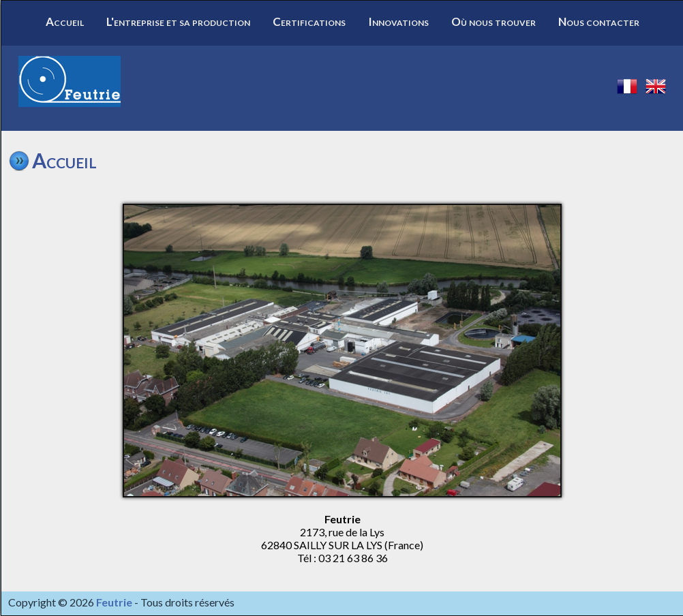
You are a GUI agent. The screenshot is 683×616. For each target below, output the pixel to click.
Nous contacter (599, 21)
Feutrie (114, 602)
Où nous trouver (494, 21)
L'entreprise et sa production (178, 21)
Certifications (309, 21)
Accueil (65, 21)
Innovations (398, 21)
